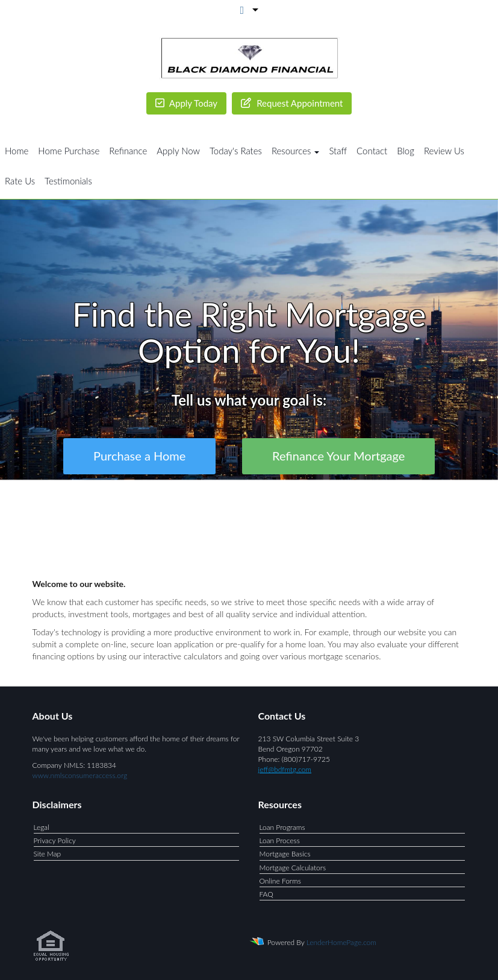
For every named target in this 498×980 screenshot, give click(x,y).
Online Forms (280, 881)
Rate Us (20, 181)
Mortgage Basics (285, 854)
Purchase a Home (139, 456)
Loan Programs (282, 827)
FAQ (266, 894)
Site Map (48, 854)
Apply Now (178, 151)
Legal (42, 827)
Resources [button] (296, 151)
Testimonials (68, 181)
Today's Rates (236, 151)
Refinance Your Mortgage (338, 456)
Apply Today (187, 103)
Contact (372, 151)
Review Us (444, 151)
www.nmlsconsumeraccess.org (80, 775)
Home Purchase (69, 151)
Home (17, 151)
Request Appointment (292, 103)
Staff (338, 151)
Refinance (128, 151)
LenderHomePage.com (341, 942)
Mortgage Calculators (293, 868)
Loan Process (280, 840)
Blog (406, 151)
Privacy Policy (55, 840)
